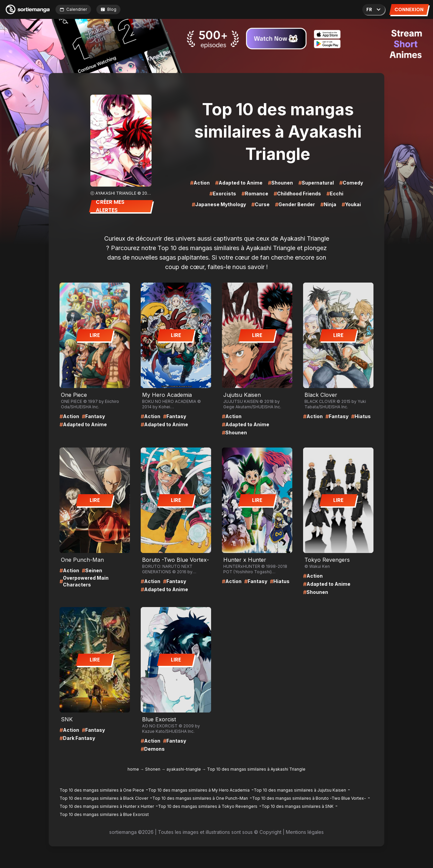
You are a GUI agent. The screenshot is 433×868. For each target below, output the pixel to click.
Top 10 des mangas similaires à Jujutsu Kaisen (300, 790)
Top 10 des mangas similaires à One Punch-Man (200, 798)
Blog (108, 9)
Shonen (153, 769)
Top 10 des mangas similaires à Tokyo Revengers (208, 806)
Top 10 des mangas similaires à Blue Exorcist (104, 814)
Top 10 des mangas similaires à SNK (298, 806)
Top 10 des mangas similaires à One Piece (102, 790)
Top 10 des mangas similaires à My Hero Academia (199, 790)
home (133, 769)
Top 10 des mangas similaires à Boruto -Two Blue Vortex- (309, 798)
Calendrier (73, 9)
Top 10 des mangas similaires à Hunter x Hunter (107, 806)
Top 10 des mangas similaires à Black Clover (104, 798)
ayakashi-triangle (184, 769)
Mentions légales (305, 832)
